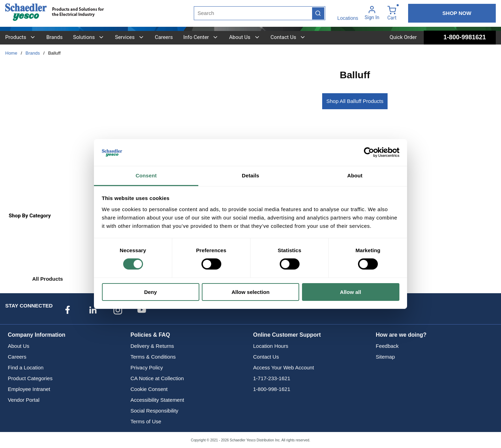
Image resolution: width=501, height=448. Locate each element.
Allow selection (250, 292)
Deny (150, 292)
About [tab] (355, 175)
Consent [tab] (146, 175)
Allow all (351, 292)
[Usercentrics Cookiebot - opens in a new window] (369, 152)
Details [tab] (250, 175)
